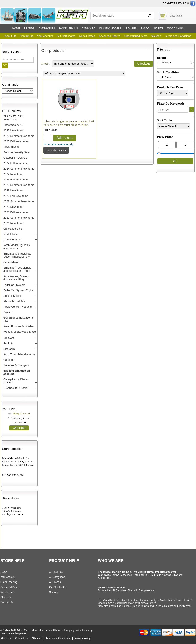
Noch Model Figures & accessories (17, 247)
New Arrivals (11, 147)
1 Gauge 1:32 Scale (15, 388)
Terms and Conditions (178, 36)
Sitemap (54, 592)
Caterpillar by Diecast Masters (16, 381)
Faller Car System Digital (19, 290)
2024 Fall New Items (16, 163)
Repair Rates (87, 36)
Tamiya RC (89, 29)
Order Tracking (9, 582)
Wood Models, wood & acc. (20, 332)
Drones (8, 312)
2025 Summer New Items (19, 136)
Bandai (145, 29)
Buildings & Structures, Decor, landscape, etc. (17, 255)
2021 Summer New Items (19, 218)
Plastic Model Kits (14, 301)
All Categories (57, 577)
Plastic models (110, 29)
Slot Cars (9, 349)
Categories (47, 29)
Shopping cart (21, 413)
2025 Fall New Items (16, 141)
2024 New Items (13, 174)
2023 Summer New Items (19, 185)
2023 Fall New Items (16, 180)
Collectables (11, 262)
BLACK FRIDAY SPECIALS (13, 118)
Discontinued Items (136, 36)
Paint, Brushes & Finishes (19, 326)
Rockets (8, 343)
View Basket (176, 16)
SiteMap (156, 36)
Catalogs (9, 360)
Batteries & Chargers (16, 365)
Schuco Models (13, 296)
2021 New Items (13, 223)
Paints (159, 29)
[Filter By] (173, 110)
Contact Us (26, 36)
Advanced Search (110, 36)
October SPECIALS (15, 158)
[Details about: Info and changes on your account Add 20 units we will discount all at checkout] (56, 150)
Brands (29, 29)
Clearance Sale (13, 229)
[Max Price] (185, 145)
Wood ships (176, 29)
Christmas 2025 (13, 125)
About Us (10, 36)
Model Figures (12, 240)
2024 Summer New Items (19, 169)
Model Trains (11, 234)
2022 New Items (13, 207)
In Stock (164, 77)
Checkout (19, 428)
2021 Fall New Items (16, 212)
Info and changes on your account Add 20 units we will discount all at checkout (69, 123)
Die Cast (9, 338)
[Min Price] (167, 145)
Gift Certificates (66, 36)
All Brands (55, 582)
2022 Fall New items (16, 196)
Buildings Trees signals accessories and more (17, 269)
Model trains (68, 29)
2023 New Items (13, 190)
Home (16, 29)
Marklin (164, 62)
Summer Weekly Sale (17, 152)
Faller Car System (14, 285)
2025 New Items (13, 130)
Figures (131, 29)
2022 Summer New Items (19, 201)
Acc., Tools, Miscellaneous (19, 354)
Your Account (45, 36)
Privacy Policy (83, 638)
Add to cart (65, 138)
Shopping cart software (76, 630)
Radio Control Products (17, 307)
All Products (56, 572)
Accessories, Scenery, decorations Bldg (17, 278)
